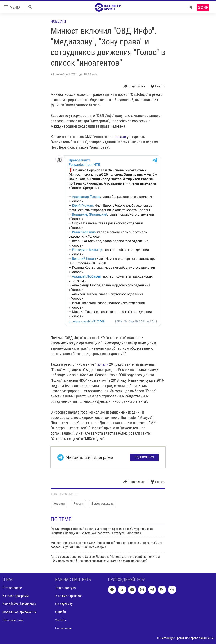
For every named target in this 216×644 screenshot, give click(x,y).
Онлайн (61, 612)
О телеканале (12, 588)
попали (120, 137)
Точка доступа (65, 588)
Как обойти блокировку (19, 604)
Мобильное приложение (20, 612)
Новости (58, 21)
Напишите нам (13, 620)
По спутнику (64, 604)
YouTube (61, 620)
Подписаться (144, 457)
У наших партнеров (69, 596)
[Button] (134, 86)
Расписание (64, 628)
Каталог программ (16, 596)
